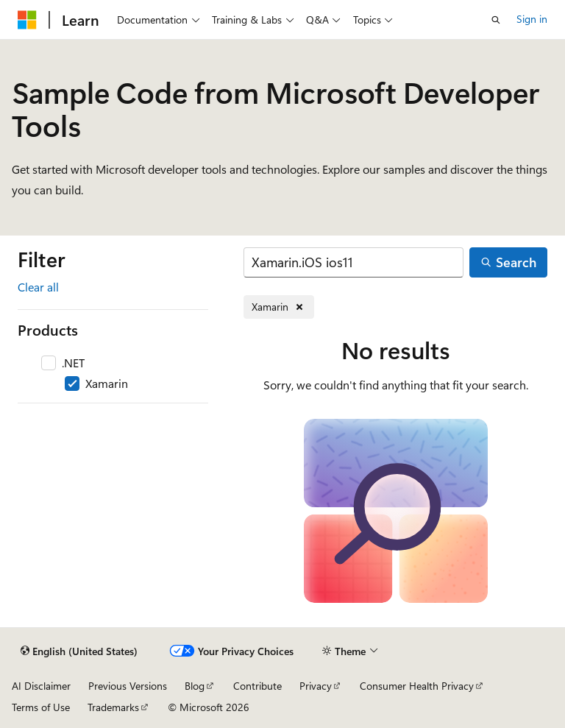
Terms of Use (41, 707)
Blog (195, 686)
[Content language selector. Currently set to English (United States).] (79, 651)
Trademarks (113, 707)
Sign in (532, 19)
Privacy (316, 686)
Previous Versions (128, 686)
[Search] (353, 262)
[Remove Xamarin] (279, 307)
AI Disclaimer (41, 686)
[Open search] (496, 20)
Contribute (257, 686)
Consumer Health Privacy (417, 686)
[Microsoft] (27, 20)
